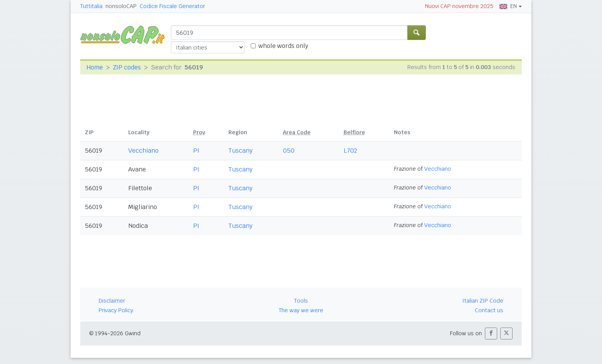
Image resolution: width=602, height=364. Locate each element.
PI (196, 151)
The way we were (301, 310)
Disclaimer (112, 301)
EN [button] (508, 6)
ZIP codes (127, 67)
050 (289, 151)
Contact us (489, 310)
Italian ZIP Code (483, 301)
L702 (350, 151)
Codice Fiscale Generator (172, 6)
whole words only (283, 46)
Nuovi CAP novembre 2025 (459, 6)
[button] (491, 334)
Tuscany (241, 151)
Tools (301, 301)
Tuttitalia (91, 6)
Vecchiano (143, 151)
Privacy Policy (116, 310)
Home (95, 67)
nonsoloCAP (121, 6)
